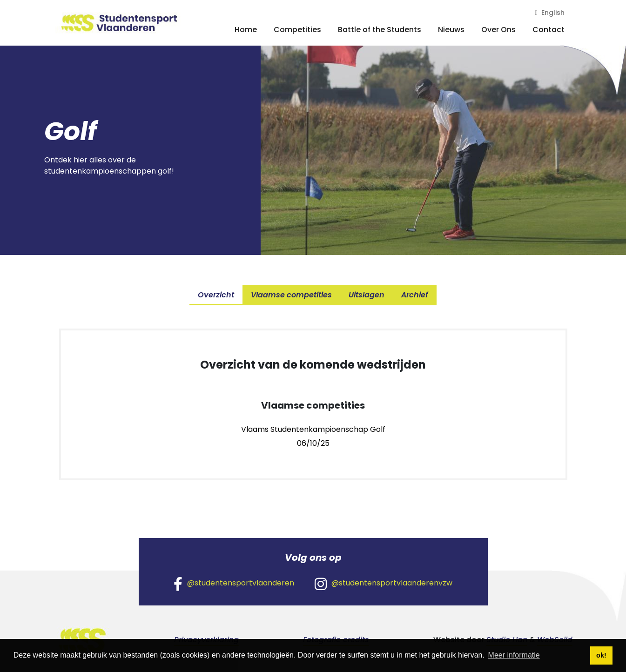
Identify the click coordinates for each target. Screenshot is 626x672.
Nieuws (451, 30)
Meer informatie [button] (514, 655)
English (549, 13)
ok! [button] (601, 655)
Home (246, 30)
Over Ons (498, 30)
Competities (297, 30)
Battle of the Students (380, 30)
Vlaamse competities (291, 295)
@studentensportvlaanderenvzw (384, 584)
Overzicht (216, 295)
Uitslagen (367, 295)
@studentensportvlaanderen (234, 584)
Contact (549, 30)
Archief (415, 295)
